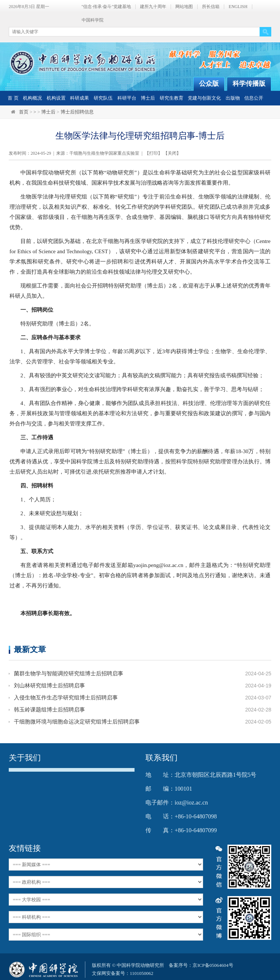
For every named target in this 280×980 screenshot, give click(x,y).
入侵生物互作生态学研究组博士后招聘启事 (66, 698)
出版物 (233, 98)
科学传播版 (249, 84)
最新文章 (30, 649)
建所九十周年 (153, 7)
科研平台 (127, 98)
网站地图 (184, 7)
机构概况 (32, 98)
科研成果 (79, 98)
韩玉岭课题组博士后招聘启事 (49, 710)
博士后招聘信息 (77, 112)
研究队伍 (103, 98)
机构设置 (56, 98)
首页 (24, 112)
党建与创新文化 (204, 98)
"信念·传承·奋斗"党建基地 (106, 7)
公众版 (209, 84)
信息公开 (254, 98)
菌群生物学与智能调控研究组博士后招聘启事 (69, 674)
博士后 (148, 98)
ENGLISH (238, 7)
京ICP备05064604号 (213, 965)
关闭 (172, 153)
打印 (153, 153)
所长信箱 (211, 7)
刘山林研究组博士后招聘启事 (49, 686)
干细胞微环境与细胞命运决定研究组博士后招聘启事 (77, 722)
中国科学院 (93, 20)
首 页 (13, 98)
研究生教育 (172, 98)
